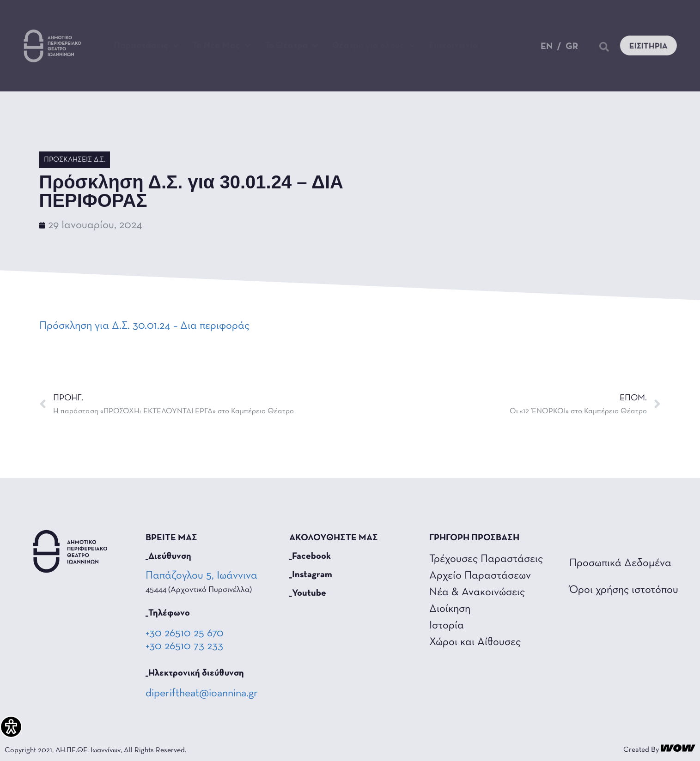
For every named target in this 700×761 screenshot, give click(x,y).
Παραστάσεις (146, 46)
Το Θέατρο (292, 46)
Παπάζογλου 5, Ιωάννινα (202, 576)
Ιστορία (447, 626)
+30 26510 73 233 (184, 646)
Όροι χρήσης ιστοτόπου (624, 590)
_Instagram (311, 575)
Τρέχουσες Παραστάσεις (486, 559)
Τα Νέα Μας (222, 46)
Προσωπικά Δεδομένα (620, 563)
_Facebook (310, 556)
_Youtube (308, 593)
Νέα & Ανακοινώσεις (477, 592)
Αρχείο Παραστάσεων (480, 576)
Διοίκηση (450, 609)
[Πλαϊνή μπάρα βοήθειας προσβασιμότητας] (11, 727)
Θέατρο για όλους (373, 46)
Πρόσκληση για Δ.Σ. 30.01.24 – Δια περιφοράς (144, 326)
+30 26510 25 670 (185, 634)
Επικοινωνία (453, 46)
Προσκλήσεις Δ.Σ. (75, 160)
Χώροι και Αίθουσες (475, 642)
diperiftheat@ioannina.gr (202, 694)
